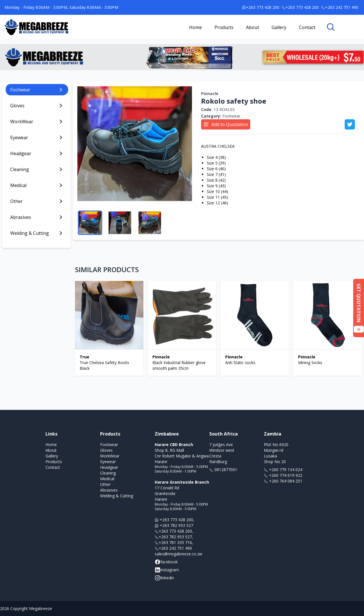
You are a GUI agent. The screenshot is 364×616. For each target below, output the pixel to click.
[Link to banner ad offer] (182, 57)
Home (196, 27)
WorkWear (110, 456)
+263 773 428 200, (174, 520)
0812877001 (223, 470)
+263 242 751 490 (173, 548)
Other (105, 484)
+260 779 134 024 (283, 470)
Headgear (109, 467)
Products (224, 27)
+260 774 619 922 (283, 475)
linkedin (164, 578)
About (253, 27)
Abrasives (109, 490)
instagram (167, 570)
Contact (307, 27)
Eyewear (108, 462)
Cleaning (108, 473)
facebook (166, 562)
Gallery (279, 27)
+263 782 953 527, (174, 537)
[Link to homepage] (36, 27)
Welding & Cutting (117, 496)
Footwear (221, 116)
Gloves (106, 450)
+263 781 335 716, (174, 542)
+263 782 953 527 (174, 525)
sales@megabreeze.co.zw (178, 554)
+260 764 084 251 (283, 481)
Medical (107, 479)
